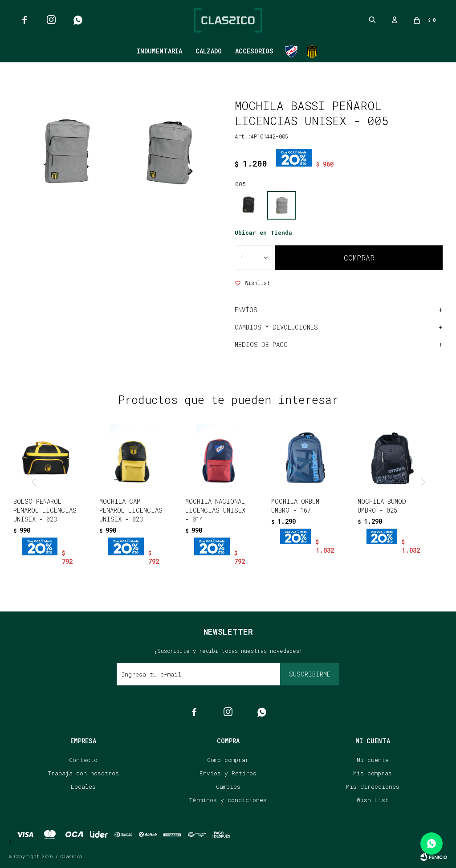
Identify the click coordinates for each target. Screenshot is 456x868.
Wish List (373, 800)
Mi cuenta (373, 760)
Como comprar (228, 760)
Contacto (83, 760)
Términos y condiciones (228, 800)
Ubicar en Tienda (263, 232)
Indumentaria (159, 51)
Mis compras (373, 773)
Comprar (359, 258)
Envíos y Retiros (228, 773)
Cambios (228, 786)
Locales (83, 786)
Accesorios (254, 51)
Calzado (209, 51)
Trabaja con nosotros (83, 773)
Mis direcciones (373, 786)
